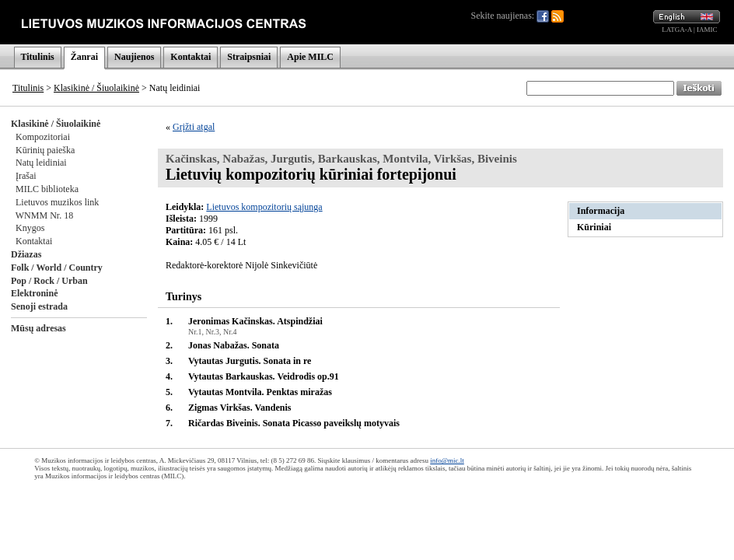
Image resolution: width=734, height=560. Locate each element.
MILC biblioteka (47, 189)
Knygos (30, 228)
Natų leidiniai (41, 163)
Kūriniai (594, 227)
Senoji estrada (39, 306)
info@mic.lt (447, 460)
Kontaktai (190, 57)
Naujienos (134, 57)
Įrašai (26, 176)
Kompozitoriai (43, 137)
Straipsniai (249, 57)
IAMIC (707, 30)
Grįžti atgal (194, 127)
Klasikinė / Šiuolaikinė (96, 88)
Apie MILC (310, 57)
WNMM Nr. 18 (44, 215)
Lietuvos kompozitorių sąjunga (264, 207)
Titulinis (38, 57)
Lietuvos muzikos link (57, 202)
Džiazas (26, 254)
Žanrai (84, 57)
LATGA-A (677, 30)
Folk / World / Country (57, 268)
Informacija (601, 211)
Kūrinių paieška (45, 150)
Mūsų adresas (38, 328)
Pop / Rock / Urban (49, 281)
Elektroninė (34, 293)
